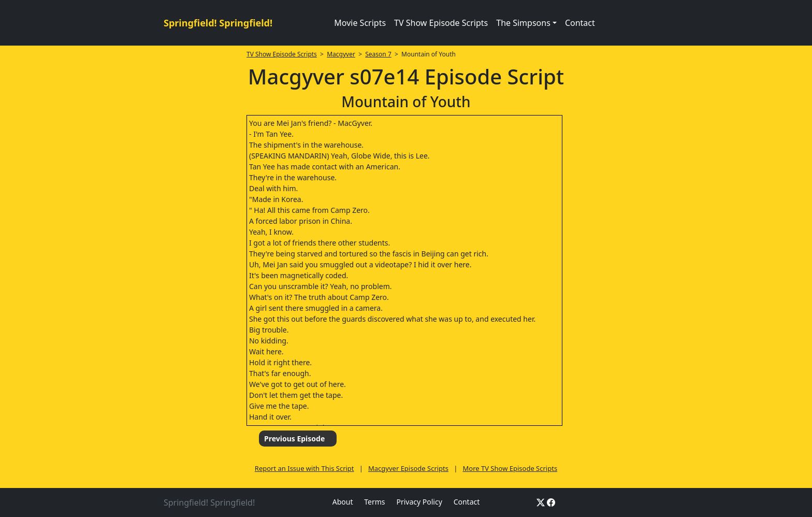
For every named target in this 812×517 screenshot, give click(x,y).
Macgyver (341, 54)
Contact (580, 23)
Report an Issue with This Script (304, 468)
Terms (374, 502)
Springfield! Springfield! (218, 23)
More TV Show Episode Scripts (510, 468)
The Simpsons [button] (523, 23)
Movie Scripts (360, 23)
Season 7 (378, 54)
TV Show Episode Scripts (441, 23)
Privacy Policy (419, 502)
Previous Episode (294, 439)
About (343, 502)
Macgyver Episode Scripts (408, 468)
